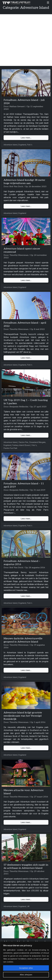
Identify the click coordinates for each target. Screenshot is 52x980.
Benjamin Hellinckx (19, 407)
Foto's (30, 145)
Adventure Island (11, 145)
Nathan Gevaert (17, 107)
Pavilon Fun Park (10, 448)
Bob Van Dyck (16, 187)
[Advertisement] (26, 40)
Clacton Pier (23, 442)
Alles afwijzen (26, 975)
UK (28, 906)
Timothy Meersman (19, 255)
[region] (26, 961)
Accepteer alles (26, 968)
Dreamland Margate (37, 442)
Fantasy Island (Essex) (21, 445)
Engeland (22, 145)
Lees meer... (26, 138)
